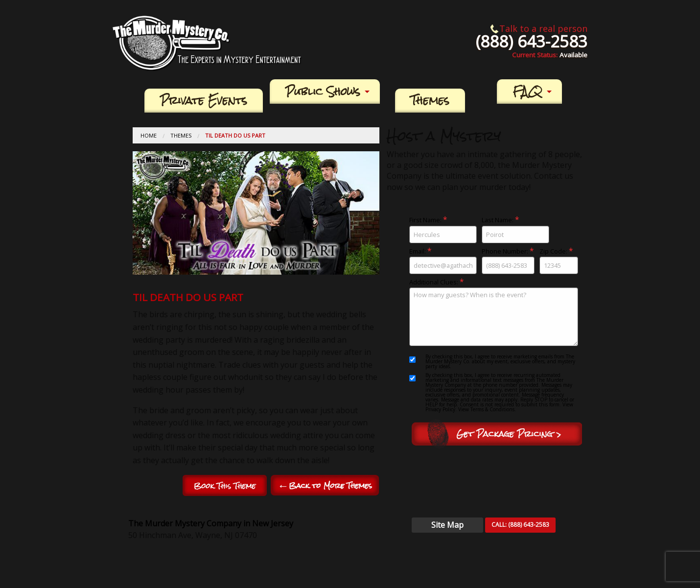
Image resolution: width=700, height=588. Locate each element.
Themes (430, 101)
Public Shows (323, 92)
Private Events (204, 101)
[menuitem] (204, 101)
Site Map (447, 525)
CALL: (520, 525)
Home (149, 135)
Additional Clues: (493, 312)
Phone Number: (508, 261)
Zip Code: (559, 261)
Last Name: (515, 229)
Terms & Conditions (492, 409)
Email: (443, 261)
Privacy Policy (440, 409)
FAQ (527, 92)
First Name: (443, 229)
